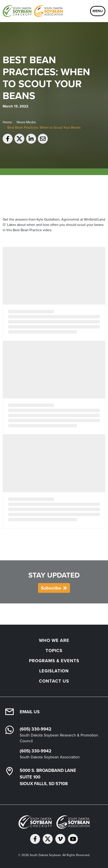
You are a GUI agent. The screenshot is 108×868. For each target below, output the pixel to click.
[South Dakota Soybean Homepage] (33, 11)
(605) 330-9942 (36, 729)
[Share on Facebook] (8, 139)
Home (7, 122)
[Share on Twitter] (19, 139)
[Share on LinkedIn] (31, 139)
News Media (26, 122)
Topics (54, 650)
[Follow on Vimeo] (60, 839)
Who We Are (54, 640)
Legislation (54, 671)
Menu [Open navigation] (98, 11)
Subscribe (51, 588)
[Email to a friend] (43, 139)
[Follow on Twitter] (48, 839)
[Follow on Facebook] (35, 839)
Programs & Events (54, 661)
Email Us (30, 712)
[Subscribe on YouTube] (73, 839)
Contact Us (54, 681)
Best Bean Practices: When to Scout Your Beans (44, 127)
